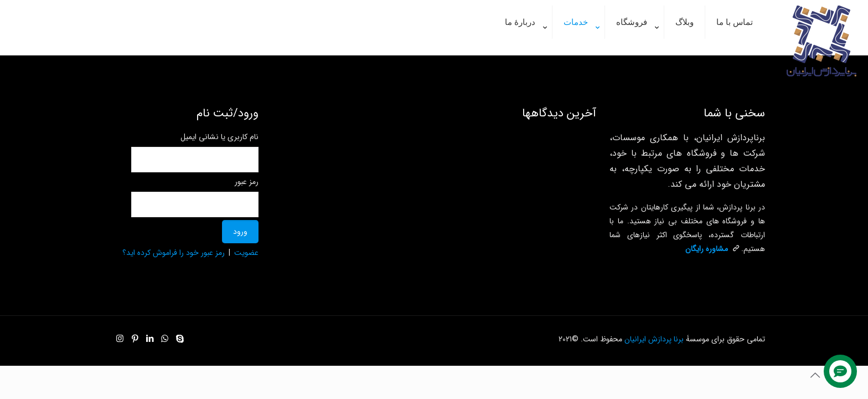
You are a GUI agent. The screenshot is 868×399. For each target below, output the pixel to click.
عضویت (246, 253)
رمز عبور (247, 182)
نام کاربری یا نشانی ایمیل (219, 137)
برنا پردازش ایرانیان (654, 339)
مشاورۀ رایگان (707, 249)
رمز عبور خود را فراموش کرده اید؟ (174, 253)
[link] (523, 50)
